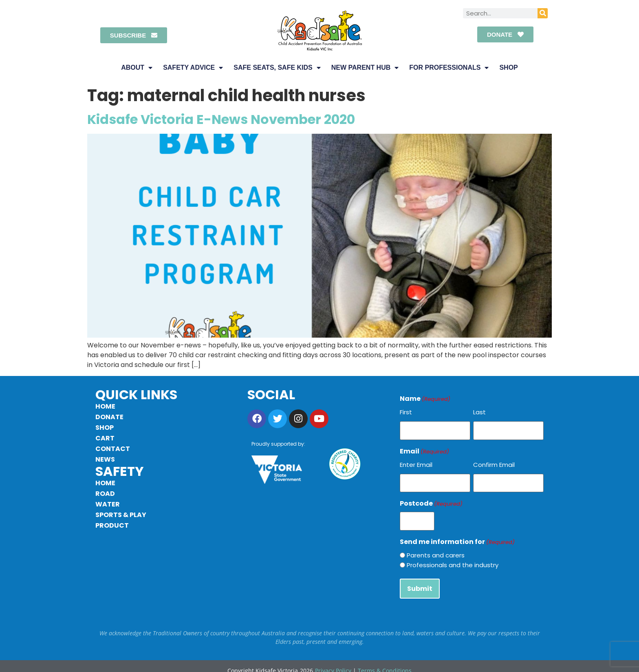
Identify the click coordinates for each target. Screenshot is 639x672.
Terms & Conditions (385, 662)
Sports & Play (121, 515)
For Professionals (449, 68)
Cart (105, 438)
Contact (113, 449)
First (406, 412)
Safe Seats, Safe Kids (277, 68)
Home (105, 406)
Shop (508, 67)
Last (479, 412)
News (105, 459)
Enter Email (416, 463)
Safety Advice (193, 68)
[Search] (543, 13)
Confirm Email (494, 463)
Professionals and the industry (453, 559)
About (137, 68)
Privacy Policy (333, 662)
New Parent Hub (365, 68)
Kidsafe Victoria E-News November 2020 (221, 119)
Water (108, 504)
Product (112, 525)
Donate (109, 417)
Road (105, 494)
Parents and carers (436, 549)
